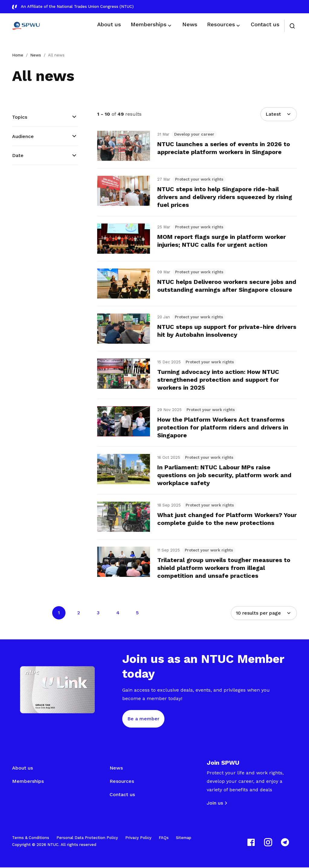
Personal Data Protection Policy (87, 838)
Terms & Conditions (31, 838)
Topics (20, 117)
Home (18, 55)
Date (18, 155)
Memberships (28, 782)
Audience (23, 136)
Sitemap (184, 838)
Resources (122, 782)
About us (22, 768)
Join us (215, 804)
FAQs (164, 838)
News (36, 55)
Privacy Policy (138, 838)
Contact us (122, 795)
